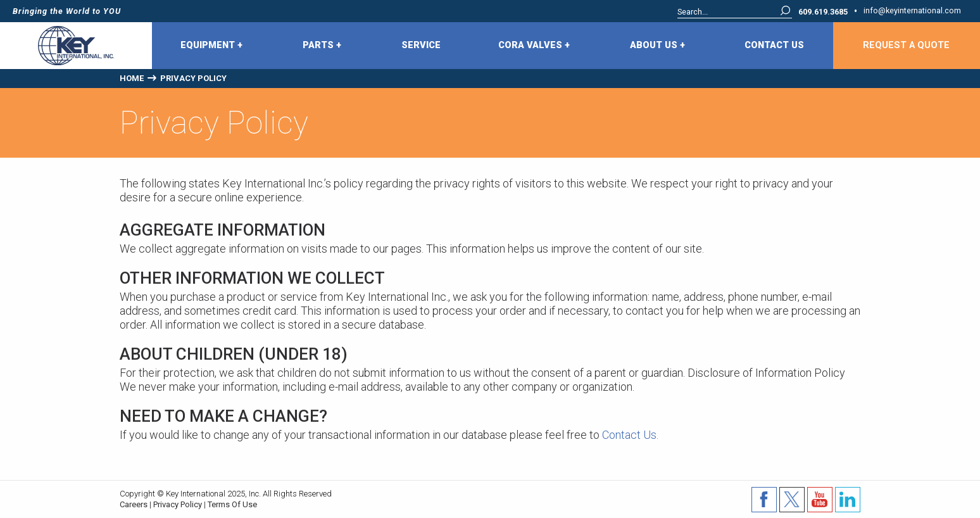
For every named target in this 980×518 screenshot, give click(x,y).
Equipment (211, 46)
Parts (322, 46)
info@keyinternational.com (912, 11)
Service (421, 45)
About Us (657, 46)
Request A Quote (906, 45)
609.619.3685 (823, 12)
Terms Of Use (232, 504)
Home (132, 78)
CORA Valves (534, 46)
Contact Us (774, 45)
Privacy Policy (178, 504)
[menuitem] (213, 46)
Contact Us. (631, 435)
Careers (134, 504)
